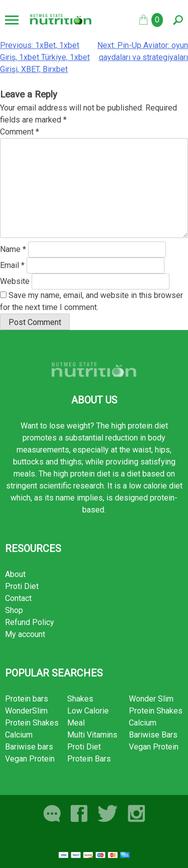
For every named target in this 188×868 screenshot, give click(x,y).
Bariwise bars (29, 747)
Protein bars (27, 699)
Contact (18, 598)
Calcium (19, 735)
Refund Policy (30, 622)
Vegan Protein (30, 759)
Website (15, 281)
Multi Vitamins (92, 735)
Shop (14, 610)
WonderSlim (26, 711)
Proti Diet (22, 586)
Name (13, 249)
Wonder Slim (151, 699)
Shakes (80, 699)
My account (25, 634)
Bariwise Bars (153, 735)
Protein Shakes (32, 723)
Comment (20, 132)
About (15, 574)
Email (12, 265)
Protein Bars (89, 759)
